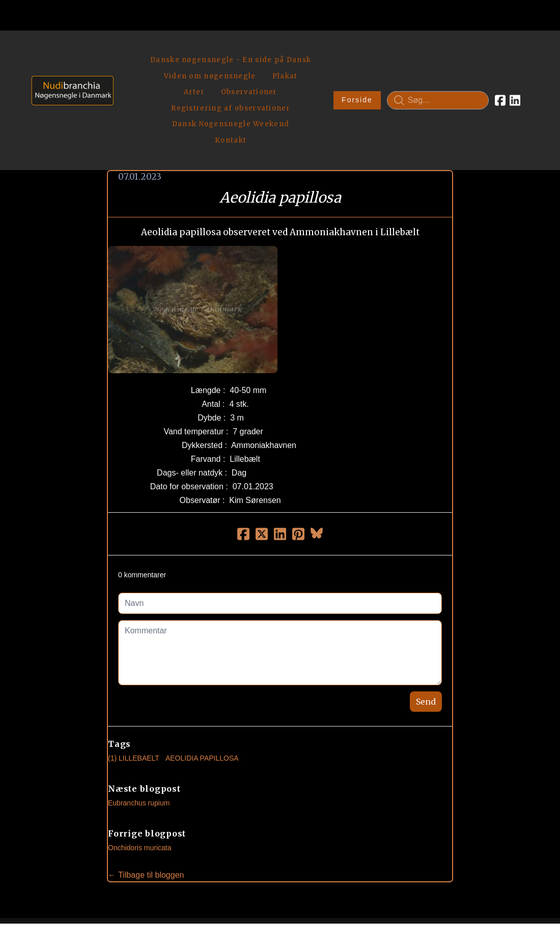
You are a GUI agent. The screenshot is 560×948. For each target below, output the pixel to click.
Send (426, 630)
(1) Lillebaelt (134, 686)
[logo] (69, 64)
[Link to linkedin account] (514, 64)
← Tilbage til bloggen (146, 803)
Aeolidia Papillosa (202, 686)
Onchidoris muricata (140, 776)
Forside (356, 64)
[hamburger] (126, 50)
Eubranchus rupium (139, 731)
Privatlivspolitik (377, 905)
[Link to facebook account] (499, 64)
